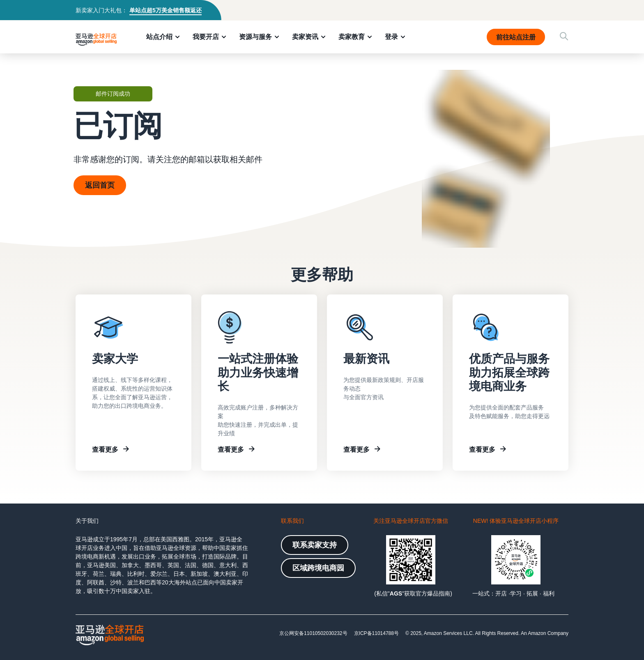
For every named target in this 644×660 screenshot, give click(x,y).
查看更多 (105, 449)
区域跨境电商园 (318, 568)
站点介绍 (159, 37)
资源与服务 (255, 37)
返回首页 (100, 185)
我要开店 (206, 37)
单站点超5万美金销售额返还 (166, 10)
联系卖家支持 (315, 545)
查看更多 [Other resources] (482, 449)
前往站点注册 (516, 37)
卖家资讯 (305, 37)
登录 (391, 37)
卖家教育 (352, 37)
